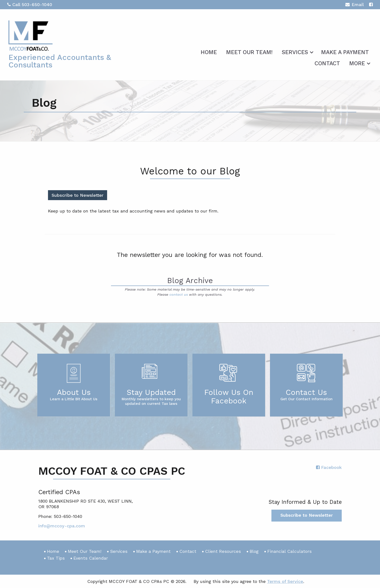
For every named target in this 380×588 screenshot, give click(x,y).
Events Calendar (91, 558)
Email (354, 5)
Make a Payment (345, 52)
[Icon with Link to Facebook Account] (371, 4)
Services (295, 52)
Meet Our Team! (249, 52)
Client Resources (223, 551)
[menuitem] (209, 51)
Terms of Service (285, 581)
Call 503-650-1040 (30, 4)
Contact (327, 63)
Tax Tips (56, 558)
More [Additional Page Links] (357, 63)
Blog (254, 551)
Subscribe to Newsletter (78, 195)
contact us (179, 294)
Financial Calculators (289, 551)
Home (209, 52)
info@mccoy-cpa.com (62, 526)
